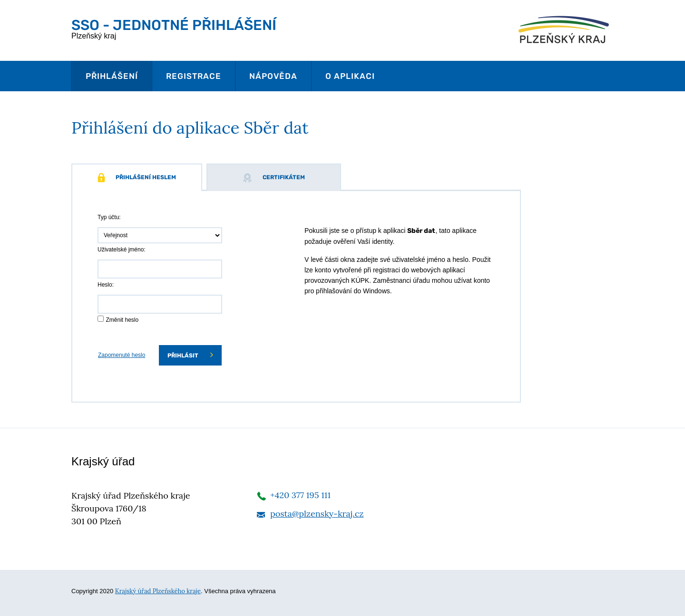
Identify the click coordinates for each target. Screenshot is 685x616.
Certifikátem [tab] (274, 178)
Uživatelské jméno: (122, 250)
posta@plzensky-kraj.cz (317, 514)
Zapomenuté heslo (122, 355)
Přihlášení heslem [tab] (137, 178)
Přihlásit (190, 355)
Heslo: (106, 285)
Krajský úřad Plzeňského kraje (158, 591)
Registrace (194, 76)
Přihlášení (112, 76)
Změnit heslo (122, 320)
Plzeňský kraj (174, 28)
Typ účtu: (109, 217)
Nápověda (273, 76)
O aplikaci (350, 76)
